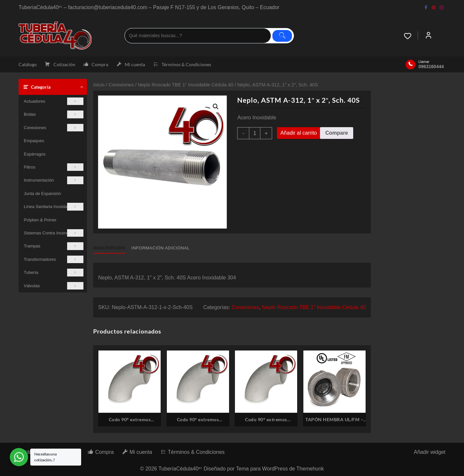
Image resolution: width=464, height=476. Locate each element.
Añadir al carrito (298, 133)
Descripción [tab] (109, 248)
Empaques (34, 141)
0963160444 (431, 67)
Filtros (54, 167)
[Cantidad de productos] (255, 133)
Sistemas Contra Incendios (54, 233)
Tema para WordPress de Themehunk (280, 469)
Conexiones (54, 128)
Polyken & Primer (40, 220)
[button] (216, 107)
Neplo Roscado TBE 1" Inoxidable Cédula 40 (186, 85)
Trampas (54, 246)
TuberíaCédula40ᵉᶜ (180, 469)
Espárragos (35, 154)
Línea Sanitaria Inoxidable (54, 207)
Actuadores (54, 101)
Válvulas (54, 286)
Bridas (54, 114)
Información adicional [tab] (160, 248)
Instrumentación (54, 180)
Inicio (99, 85)
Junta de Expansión (42, 193)
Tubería (54, 272)
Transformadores (54, 259)
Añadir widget (430, 452)
